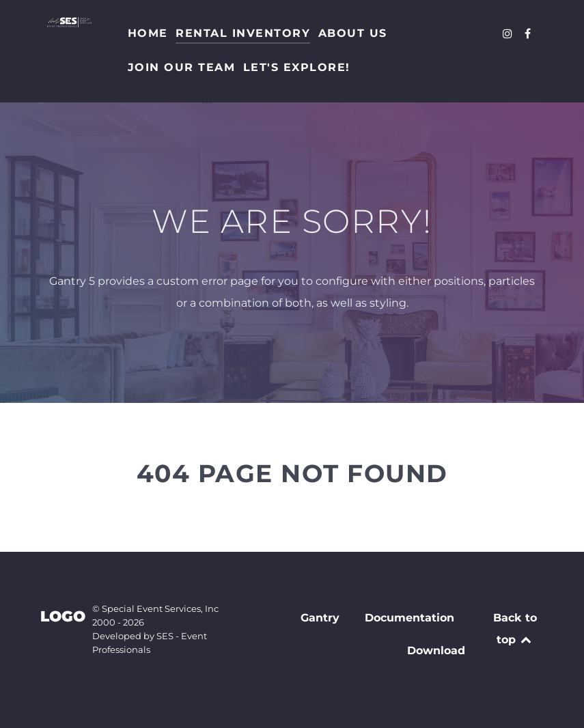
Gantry (320, 618)
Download (436, 650)
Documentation (409, 618)
